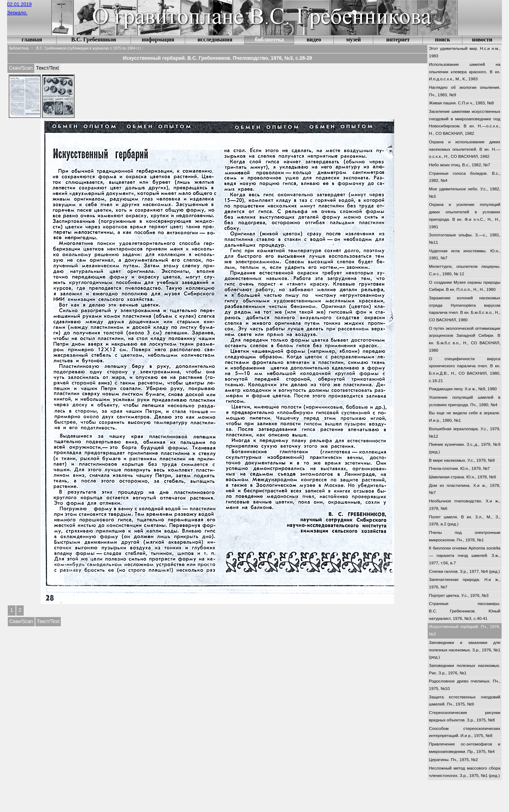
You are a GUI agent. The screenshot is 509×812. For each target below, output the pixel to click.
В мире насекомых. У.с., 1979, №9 (462, 460)
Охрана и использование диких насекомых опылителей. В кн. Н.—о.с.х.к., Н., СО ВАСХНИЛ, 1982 (465, 149)
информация (158, 39)
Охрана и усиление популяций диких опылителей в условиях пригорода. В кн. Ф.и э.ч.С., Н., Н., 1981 (465, 215)
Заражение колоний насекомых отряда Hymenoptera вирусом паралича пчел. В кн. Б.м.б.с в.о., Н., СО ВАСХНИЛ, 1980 (465, 309)
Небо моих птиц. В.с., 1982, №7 (460, 165)
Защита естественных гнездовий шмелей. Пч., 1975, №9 (465, 701)
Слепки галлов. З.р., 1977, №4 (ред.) (465, 571)
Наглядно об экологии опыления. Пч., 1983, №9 (465, 91)
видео (314, 39)
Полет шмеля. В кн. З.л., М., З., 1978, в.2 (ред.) (465, 521)
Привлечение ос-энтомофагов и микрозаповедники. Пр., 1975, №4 (465, 748)
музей (353, 39)
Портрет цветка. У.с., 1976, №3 (459, 595)
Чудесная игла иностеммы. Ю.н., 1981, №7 (465, 255)
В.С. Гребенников (93, 39)
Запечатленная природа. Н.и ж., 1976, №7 (465, 583)
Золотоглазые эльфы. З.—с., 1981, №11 (465, 239)
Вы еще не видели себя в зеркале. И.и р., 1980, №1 (465, 417)
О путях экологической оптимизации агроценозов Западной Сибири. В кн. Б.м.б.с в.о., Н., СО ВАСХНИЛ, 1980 (465, 339)
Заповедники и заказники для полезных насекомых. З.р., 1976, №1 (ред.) (465, 650)
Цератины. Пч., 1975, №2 (454, 760)
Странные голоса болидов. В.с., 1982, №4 (465, 177)
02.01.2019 (19, 4)
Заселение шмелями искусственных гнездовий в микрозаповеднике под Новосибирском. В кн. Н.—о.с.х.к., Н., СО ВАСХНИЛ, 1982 (465, 122)
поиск (443, 39)
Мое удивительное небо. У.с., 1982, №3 (465, 193)
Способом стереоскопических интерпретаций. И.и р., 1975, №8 (465, 732)
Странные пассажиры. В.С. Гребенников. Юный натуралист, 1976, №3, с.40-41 (465, 611)
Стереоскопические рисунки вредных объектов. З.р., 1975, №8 (465, 716)
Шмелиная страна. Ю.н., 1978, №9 (463, 477)
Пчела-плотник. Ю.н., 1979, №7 (460, 468)
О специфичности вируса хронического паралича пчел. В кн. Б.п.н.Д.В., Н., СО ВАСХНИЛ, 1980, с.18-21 (465, 370)
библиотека (270, 39)
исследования (215, 39)
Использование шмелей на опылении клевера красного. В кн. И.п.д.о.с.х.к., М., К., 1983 (465, 72)
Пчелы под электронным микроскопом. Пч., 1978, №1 (465, 536)
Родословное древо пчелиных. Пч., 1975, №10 (465, 685)
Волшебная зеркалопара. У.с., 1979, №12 (465, 433)
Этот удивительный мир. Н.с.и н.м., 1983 (465, 52)
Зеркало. (17, 13)
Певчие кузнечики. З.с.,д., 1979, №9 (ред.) (465, 448)
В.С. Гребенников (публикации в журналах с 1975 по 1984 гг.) (89, 48)
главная (32, 39)
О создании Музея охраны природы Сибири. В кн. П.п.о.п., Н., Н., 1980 (465, 286)
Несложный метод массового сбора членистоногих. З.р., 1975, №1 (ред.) (465, 772)
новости (482, 39)
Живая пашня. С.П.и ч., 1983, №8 (462, 103)
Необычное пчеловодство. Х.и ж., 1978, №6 (465, 505)
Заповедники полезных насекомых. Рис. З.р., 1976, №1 (465, 669)
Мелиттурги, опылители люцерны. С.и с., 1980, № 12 (465, 270)
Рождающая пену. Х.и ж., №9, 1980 (463, 389)
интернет (398, 39)
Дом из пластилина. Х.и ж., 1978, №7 (465, 489)
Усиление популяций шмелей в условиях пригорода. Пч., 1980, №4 (465, 401)
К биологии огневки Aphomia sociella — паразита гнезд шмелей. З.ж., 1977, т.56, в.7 (465, 555)
